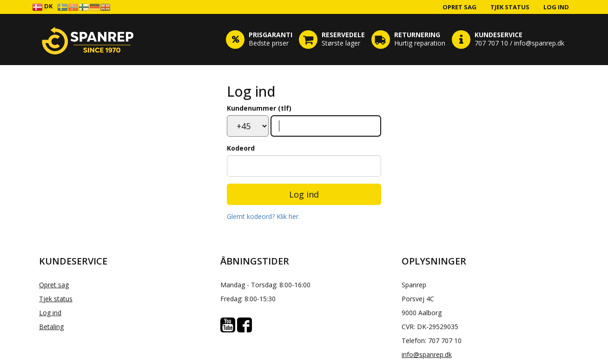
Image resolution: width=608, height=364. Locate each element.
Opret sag (459, 7)
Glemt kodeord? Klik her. (263, 216)
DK (42, 7)
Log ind (556, 7)
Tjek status (510, 7)
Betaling (51, 327)
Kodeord (241, 148)
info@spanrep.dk (427, 354)
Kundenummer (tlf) (259, 108)
